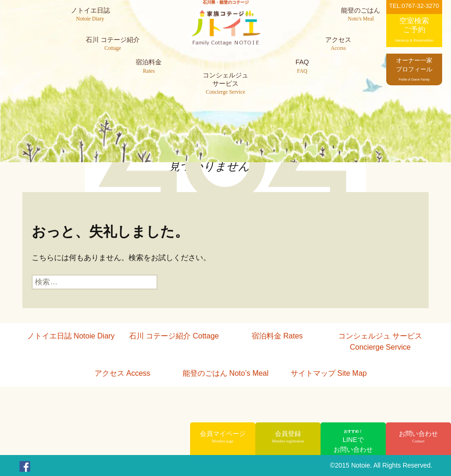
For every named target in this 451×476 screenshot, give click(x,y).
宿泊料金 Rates (277, 336)
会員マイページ (223, 437)
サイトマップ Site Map (329, 373)
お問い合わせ (418, 437)
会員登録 (288, 437)
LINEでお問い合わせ (353, 441)
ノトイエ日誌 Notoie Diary (71, 336)
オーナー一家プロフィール (414, 69)
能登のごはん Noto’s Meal (226, 373)
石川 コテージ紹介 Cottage (174, 336)
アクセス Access (123, 373)
